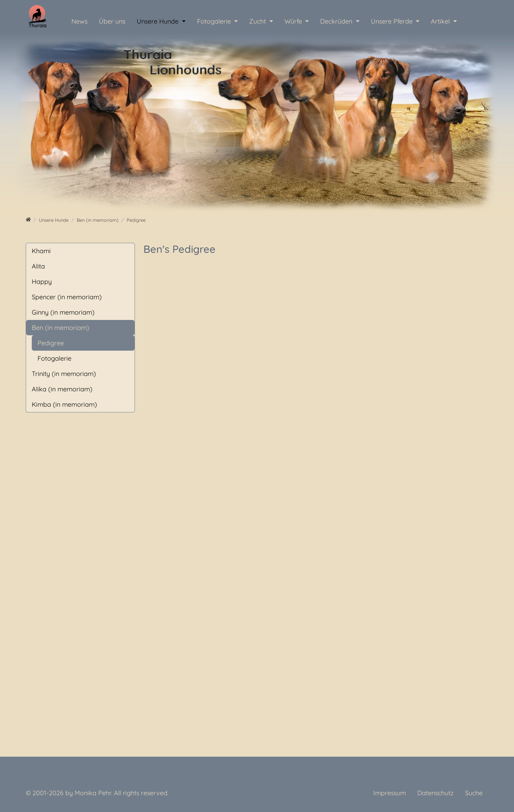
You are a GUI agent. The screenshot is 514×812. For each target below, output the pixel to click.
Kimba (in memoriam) (64, 404)
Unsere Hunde (158, 21)
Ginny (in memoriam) (63, 312)
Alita (38, 266)
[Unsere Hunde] (54, 220)
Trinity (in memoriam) (64, 374)
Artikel (441, 21)
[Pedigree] (136, 220)
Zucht (258, 21)
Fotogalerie (215, 21)
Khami (41, 251)
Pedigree (51, 343)
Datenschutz (435, 793)
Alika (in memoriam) (62, 389)
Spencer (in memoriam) (67, 297)
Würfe (294, 21)
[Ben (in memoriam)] (98, 220)
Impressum (390, 793)
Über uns (112, 21)
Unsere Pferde (393, 21)
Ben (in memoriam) (61, 328)
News (79, 21)
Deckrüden (337, 21)
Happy (42, 282)
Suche (474, 793)
